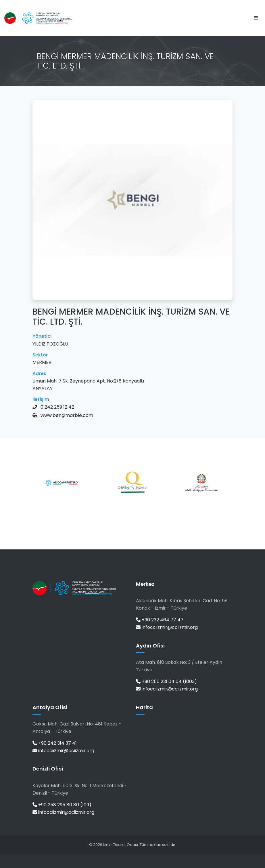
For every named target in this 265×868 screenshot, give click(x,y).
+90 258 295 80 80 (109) (62, 805)
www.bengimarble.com (67, 415)
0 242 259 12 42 (57, 407)
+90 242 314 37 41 (55, 743)
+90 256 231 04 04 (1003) (166, 681)
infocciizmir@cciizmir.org (167, 627)
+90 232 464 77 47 (160, 620)
